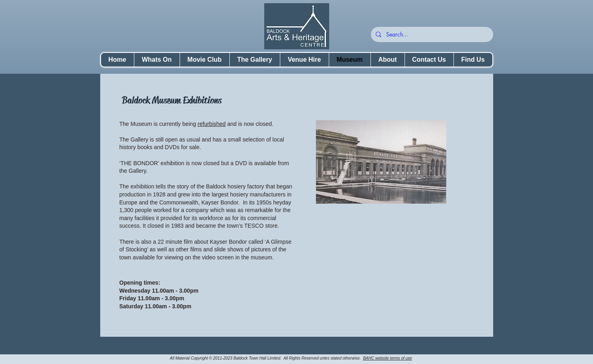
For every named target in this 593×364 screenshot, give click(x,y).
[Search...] (431, 34)
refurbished (212, 124)
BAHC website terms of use (387, 358)
